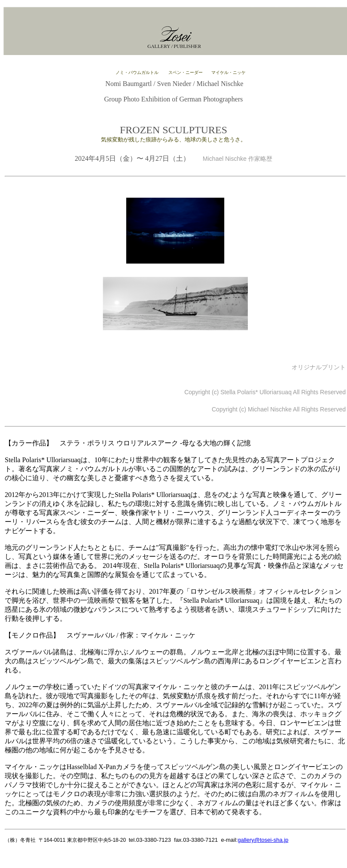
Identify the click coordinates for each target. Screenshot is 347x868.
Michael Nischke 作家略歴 (234, 159)
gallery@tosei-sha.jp (263, 840)
